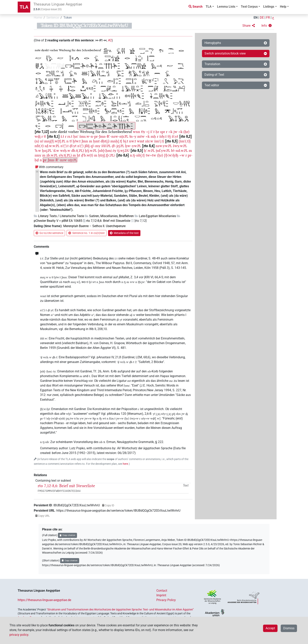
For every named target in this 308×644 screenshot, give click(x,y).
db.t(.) (78, 151)
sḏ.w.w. (52, 146)
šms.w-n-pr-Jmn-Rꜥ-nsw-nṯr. (104, 136)
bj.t (126, 141)
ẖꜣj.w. (91, 151)
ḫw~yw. (133, 146)
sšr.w (149, 141)
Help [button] (283, 7)
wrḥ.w (65, 151)
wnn (136, 132)
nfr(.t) (39, 146)
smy (38, 155)
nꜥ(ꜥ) (80, 146)
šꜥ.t (152, 132)
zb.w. (52, 155)
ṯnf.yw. (163, 151)
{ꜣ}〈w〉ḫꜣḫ (171, 155)
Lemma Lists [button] (226, 7)
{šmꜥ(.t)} (185, 141)
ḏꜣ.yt (73, 146)
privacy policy (19, 635)
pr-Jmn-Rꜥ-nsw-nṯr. (60, 160)
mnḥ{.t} (116, 141)
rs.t (70, 136)
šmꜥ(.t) (159, 141)
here (125, 464)
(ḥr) (186, 132)
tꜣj (169, 136)
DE (262, 18)
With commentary (51, 167)
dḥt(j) (105, 141)
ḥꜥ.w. (149, 151)
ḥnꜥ (76, 136)
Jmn (85, 141)
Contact (162, 591)
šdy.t (163, 136)
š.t (62, 136)
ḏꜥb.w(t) (87, 155)
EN (256, 18)
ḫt (78, 155)
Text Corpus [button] (249, 7)
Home (38, 18)
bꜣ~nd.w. (179, 151)
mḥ (153, 136)
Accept (270, 628)
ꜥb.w (38, 151)
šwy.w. (180, 146)
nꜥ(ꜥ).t (65, 146)
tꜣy (143, 132)
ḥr (157, 132)
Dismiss (289, 628)
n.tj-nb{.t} (137, 155)
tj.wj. (123, 151)
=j (148, 132)
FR (268, 18)
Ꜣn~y (133, 136)
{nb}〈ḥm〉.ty (107, 151)
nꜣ (42, 141)
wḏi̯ (38, 136)
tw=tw (151, 155)
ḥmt (96, 141)
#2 (110, 40)
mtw (141, 136)
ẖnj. (47, 151)
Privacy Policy (166, 600)
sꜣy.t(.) (65, 155)
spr (163, 132)
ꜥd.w (56, 151)
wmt (141, 141)
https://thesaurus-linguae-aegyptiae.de (44, 600)
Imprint (161, 595)
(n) (37, 141)
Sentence (53, 18)
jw (175, 132)
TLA (24, 7)
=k (170, 132)
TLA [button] (209, 7)
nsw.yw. (164, 146)
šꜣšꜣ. (106, 146)
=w (182, 155)
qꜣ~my (95, 146)
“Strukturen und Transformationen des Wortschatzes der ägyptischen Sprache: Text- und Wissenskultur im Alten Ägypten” (120, 609)
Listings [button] (269, 7)
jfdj (87, 146)
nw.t (132, 141)
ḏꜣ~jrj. (118, 146)
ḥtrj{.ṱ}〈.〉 (107, 155)
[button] (249, 26)
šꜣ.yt (175, 136)
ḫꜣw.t (77, 141)
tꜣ (45, 136)
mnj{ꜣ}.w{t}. (55, 141)
